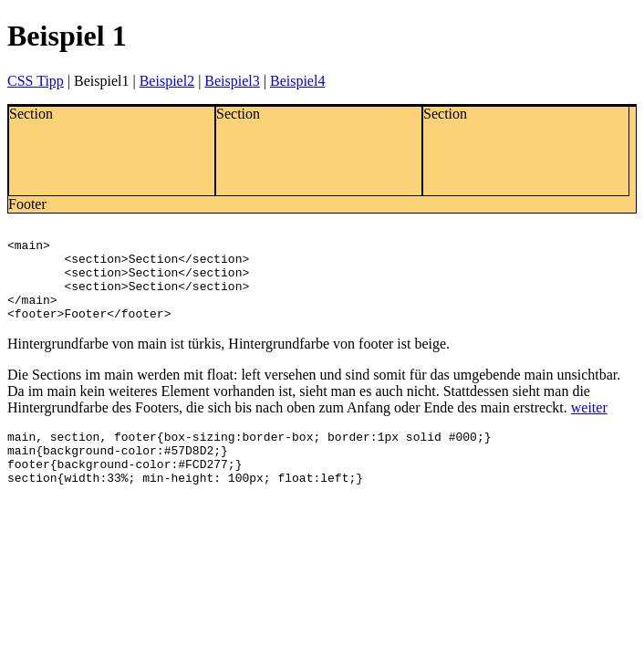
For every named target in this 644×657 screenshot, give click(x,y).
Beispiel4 (297, 81)
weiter (589, 427)
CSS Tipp (36, 81)
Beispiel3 (232, 81)
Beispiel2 (167, 81)
